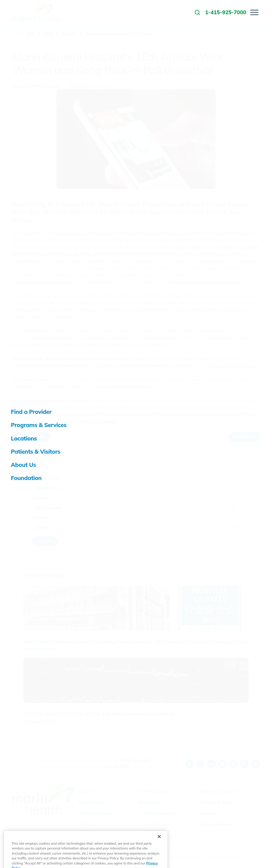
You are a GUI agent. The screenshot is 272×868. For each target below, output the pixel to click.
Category (41, 498)
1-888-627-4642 (135, 760)
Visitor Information (98, 813)
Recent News (91, 802)
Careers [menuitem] (158, 12)
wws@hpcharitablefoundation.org (206, 282)
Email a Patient (154, 824)
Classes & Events (216, 824)
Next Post (244, 436)
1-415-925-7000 (114, 767)
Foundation (150, 802)
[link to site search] (197, 12)
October (69, 34)
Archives (40, 518)
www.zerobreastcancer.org (125, 386)
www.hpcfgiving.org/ (96, 421)
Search (45, 541)
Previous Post (31, 436)
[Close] (159, 849)
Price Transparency (174, 857)
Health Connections (159, 813)
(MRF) (198, 857)
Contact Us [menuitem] (179, 12)
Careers (86, 791)
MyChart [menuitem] (139, 12)
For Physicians (153, 791)
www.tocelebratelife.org (233, 366)
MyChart (87, 824)
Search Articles (46, 478)
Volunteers (210, 813)
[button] (254, 12)
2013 (48, 34)
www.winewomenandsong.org (42, 282)
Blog (31, 34)
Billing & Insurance (218, 791)
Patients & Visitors (218, 802)
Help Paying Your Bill (226, 857)
